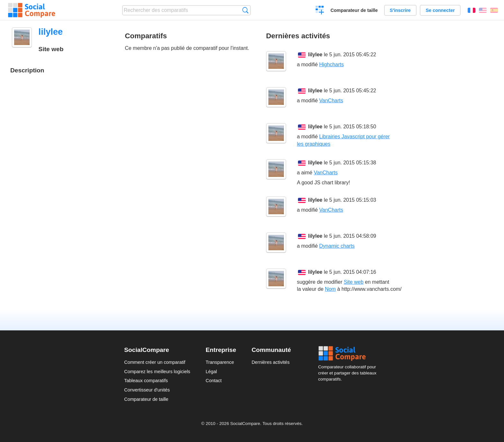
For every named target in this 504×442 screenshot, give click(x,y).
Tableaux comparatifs (146, 381)
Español (494, 10)
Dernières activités (271, 362)
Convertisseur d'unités (147, 390)
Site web (354, 282)
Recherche (245, 10)
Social (349, 354)
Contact (214, 381)
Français (472, 10)
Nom (330, 289)
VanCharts (331, 101)
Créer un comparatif (320, 11)
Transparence (220, 362)
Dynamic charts (337, 246)
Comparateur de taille (354, 10)
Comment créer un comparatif (155, 362)
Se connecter (440, 10)
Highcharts (331, 64)
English (483, 10)
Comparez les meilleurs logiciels (157, 372)
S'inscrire (400, 10)
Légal (211, 372)
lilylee (315, 55)
